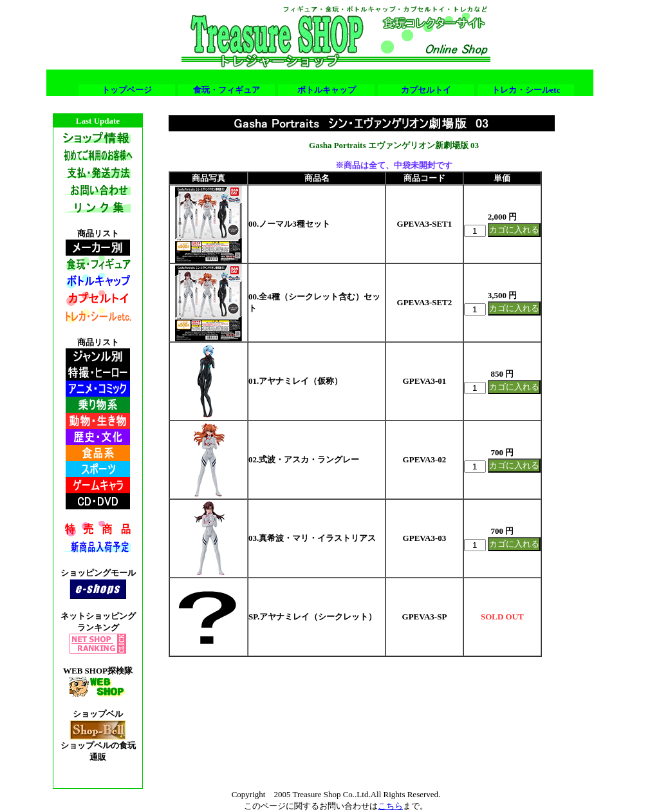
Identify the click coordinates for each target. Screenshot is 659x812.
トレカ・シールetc (526, 90)
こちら (390, 806)
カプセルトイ (426, 90)
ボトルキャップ (327, 90)
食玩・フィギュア (227, 90)
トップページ (127, 90)
